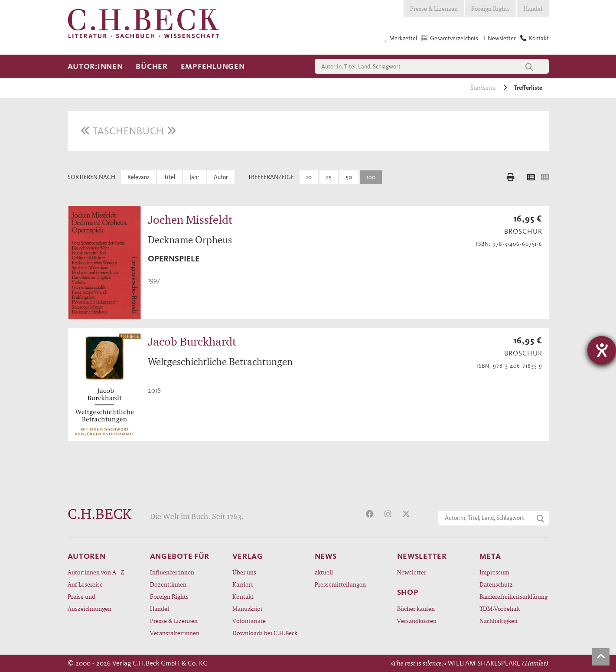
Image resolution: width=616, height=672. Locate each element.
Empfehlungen (213, 66)
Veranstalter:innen (175, 633)
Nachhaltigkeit (499, 621)
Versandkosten (417, 621)
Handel (533, 8)
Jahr (194, 177)
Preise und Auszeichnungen (90, 602)
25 (329, 177)
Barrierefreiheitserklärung (513, 596)
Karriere (243, 584)
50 (349, 177)
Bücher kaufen (416, 608)
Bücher (152, 66)
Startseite (484, 88)
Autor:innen (95, 66)
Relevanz (139, 177)
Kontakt (243, 596)
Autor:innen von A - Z (96, 572)
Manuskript (248, 608)
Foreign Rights (491, 8)
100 (371, 177)
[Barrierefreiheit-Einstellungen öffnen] (602, 350)
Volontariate (249, 621)
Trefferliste (528, 88)
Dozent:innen (168, 584)
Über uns (244, 572)
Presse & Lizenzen (434, 8)
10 (309, 177)
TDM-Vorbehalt (500, 608)
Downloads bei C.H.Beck (265, 633)
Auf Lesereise (85, 584)
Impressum (494, 572)
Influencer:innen (172, 572)
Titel (169, 177)
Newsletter (412, 572)
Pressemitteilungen (340, 584)
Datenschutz (496, 584)
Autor (221, 177)
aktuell (324, 572)
